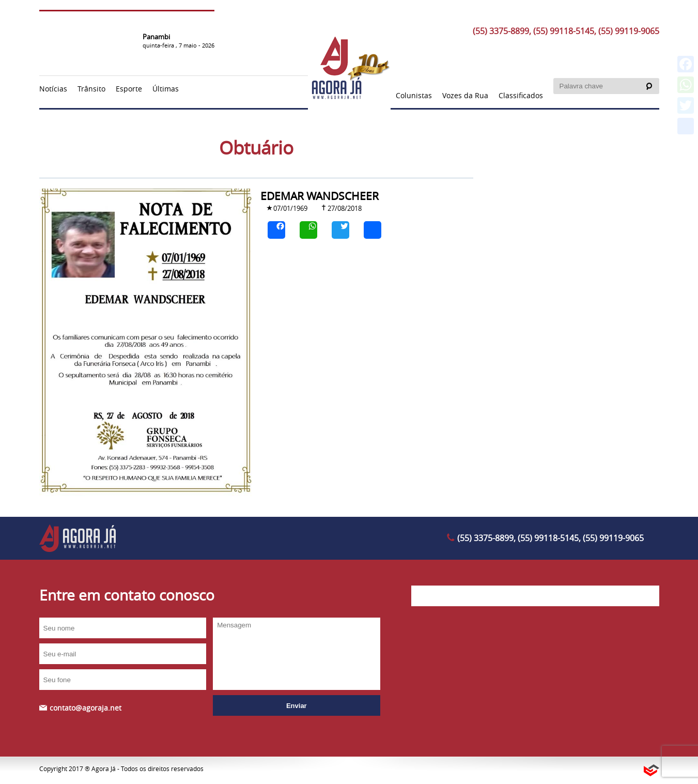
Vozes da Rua (465, 95)
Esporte (129, 89)
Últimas (166, 89)
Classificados (521, 95)
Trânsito (91, 89)
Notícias (53, 89)
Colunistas (414, 95)
